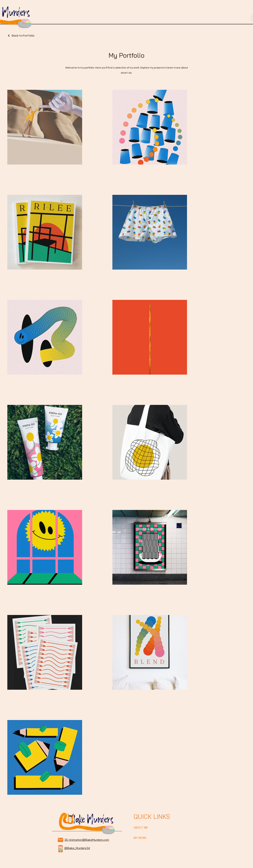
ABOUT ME (141, 828)
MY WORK (140, 838)
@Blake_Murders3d (77, 848)
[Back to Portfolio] (21, 36)
